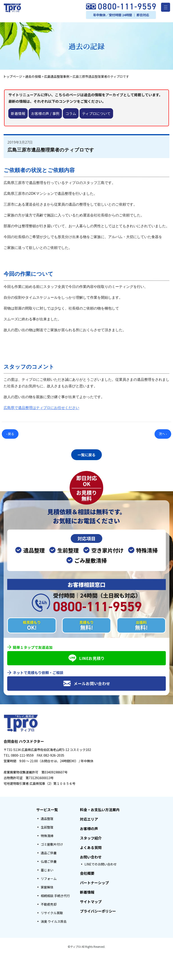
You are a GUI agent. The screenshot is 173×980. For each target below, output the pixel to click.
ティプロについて (96, 113)
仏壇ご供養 (49, 860)
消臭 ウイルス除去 (54, 920)
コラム (71, 113)
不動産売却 (49, 903)
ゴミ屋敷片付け (52, 843)
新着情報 (18, 113)
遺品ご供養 (49, 852)
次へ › (163, 434)
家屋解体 (47, 886)
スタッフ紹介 (91, 837)
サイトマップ (91, 900)
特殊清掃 (47, 835)
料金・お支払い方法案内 (100, 808)
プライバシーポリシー (98, 910)
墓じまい (47, 869)
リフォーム (49, 877)
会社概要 (87, 872)
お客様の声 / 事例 (45, 113)
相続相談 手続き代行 (55, 895)
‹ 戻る (10, 434)
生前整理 (47, 826)
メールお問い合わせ (87, 682)
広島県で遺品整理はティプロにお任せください (41, 408)
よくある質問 (91, 846)
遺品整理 (47, 817)
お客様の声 (89, 827)
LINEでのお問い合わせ (101, 863)
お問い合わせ (91, 856)
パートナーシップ (94, 881)
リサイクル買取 (52, 912)
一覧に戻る (86, 454)
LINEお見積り (87, 657)
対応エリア (89, 818)
